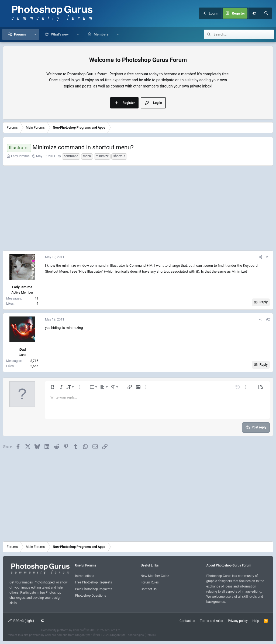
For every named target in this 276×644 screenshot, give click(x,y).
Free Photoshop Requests (94, 582)
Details (150, 635)
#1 (268, 257)
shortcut (119, 156)
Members (101, 34)
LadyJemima (20, 156)
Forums (20, 34)
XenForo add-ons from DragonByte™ (69, 635)
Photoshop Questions (91, 596)
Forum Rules (150, 582)
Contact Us (149, 589)
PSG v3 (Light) (21, 621)
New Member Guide (155, 576)
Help (256, 621)
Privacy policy (238, 621)
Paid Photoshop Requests (94, 589)
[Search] (266, 13)
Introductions (85, 576)
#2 (268, 319)
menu (87, 156)
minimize (102, 156)
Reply (264, 302)
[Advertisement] (138, 207)
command (71, 156)
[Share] (261, 257)
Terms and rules (212, 621)
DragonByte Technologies (127, 635)
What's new (60, 34)
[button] (35, 34)
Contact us (187, 621)
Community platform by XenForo (81, 630)
